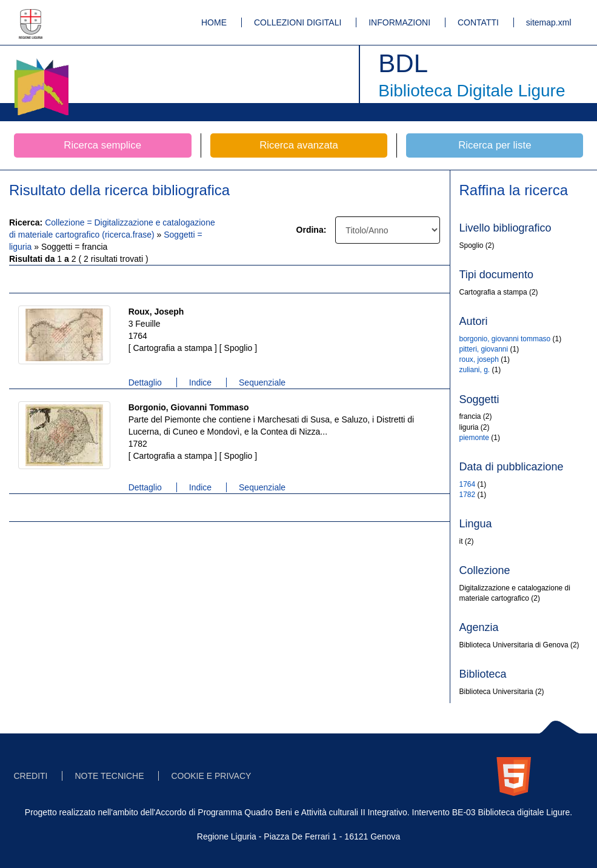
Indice (200, 382)
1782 (468, 495)
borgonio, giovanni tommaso (505, 339)
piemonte (474, 438)
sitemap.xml (549, 22)
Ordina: (312, 230)
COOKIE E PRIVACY (211, 776)
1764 (468, 484)
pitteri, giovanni (484, 349)
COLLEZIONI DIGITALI (298, 22)
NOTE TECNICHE (109, 776)
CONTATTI (478, 22)
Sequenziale (262, 382)
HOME (214, 22)
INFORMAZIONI (399, 22)
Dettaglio (145, 382)
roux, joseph (479, 359)
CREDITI (31, 776)
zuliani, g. (475, 370)
